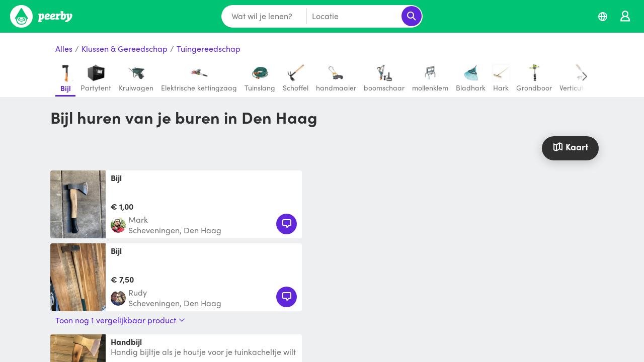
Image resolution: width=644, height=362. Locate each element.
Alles (64, 49)
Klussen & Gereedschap (125, 49)
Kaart (570, 147)
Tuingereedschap (209, 49)
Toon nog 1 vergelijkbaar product (120, 320)
